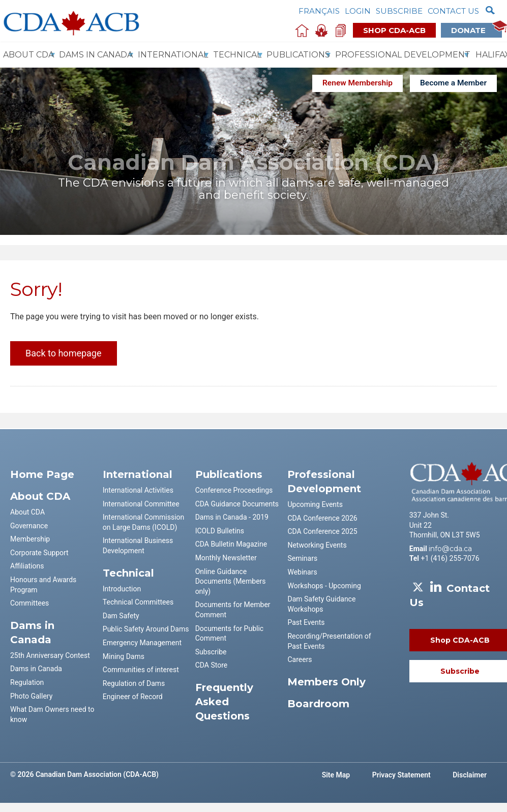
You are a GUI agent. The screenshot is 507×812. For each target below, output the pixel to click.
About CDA (28, 55)
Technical (237, 55)
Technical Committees (138, 602)
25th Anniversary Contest (50, 655)
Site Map (336, 775)
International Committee (141, 504)
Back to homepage (64, 353)
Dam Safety (121, 616)
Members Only (326, 682)
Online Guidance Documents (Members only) (231, 581)
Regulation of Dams (134, 683)
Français (319, 11)
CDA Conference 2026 (322, 518)
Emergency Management (142, 643)
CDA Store (212, 665)
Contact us (453, 11)
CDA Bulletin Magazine (231, 544)
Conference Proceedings (234, 490)
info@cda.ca (450, 549)
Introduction (122, 589)
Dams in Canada (36, 669)
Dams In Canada (96, 55)
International (173, 55)
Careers (300, 659)
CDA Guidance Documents (237, 504)
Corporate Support (39, 553)
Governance (29, 526)
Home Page (42, 474)
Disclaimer (470, 775)
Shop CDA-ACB (394, 30)
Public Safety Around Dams (146, 629)
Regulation (27, 682)
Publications (298, 55)
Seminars (302, 558)
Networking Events (317, 545)
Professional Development (403, 55)
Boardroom (318, 704)
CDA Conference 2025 (322, 531)
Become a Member (453, 83)
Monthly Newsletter (226, 558)
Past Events (306, 622)
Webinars (302, 572)
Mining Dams (124, 656)
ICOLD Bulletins (220, 531)
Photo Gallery (31, 696)
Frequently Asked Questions (224, 702)
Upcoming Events (315, 504)
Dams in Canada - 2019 (232, 517)
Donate (476, 30)
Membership (30, 539)
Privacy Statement (401, 775)
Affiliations (27, 566)
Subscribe (399, 11)
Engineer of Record (133, 697)
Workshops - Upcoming (324, 586)
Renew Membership (357, 83)
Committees (29, 603)
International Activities (138, 490)
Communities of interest (141, 670)
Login (358, 11)
